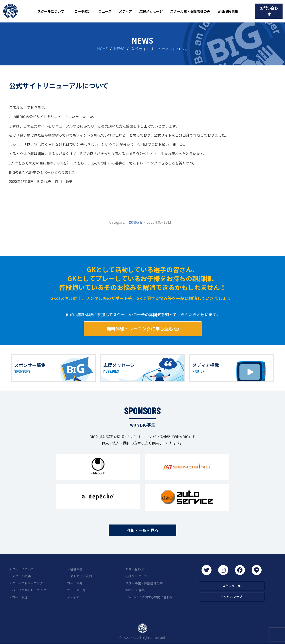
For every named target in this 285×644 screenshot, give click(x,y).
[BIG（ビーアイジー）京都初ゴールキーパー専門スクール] (10, 11)
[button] (66, 11)
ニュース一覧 (76, 590)
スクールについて (21, 569)
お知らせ (136, 222)
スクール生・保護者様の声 (190, 11)
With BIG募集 (135, 590)
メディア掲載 (206, 365)
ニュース (105, 11)
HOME (103, 49)
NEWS (119, 49)
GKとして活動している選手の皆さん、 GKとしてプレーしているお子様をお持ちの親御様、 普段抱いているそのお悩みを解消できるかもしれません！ (143, 278)
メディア (125, 11)
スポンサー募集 (30, 365)
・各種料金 (75, 569)
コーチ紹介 (83, 11)
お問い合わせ (269, 11)
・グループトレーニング (26, 583)
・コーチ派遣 (18, 597)
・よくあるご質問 (79, 576)
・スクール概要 (20, 576)
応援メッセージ (151, 11)
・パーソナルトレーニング (28, 590)
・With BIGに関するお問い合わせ (149, 597)
